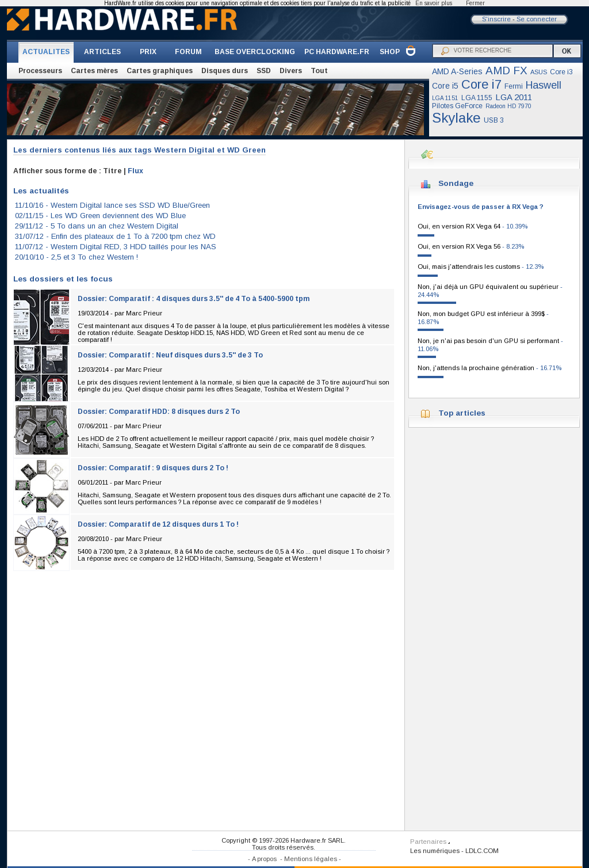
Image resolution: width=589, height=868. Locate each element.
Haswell (544, 85)
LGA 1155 (477, 98)
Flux (135, 171)
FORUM (188, 52)
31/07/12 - (115, 236)
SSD (264, 71)
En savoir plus (434, 3)
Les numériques (435, 851)
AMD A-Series (457, 71)
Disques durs (225, 71)
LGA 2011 (514, 97)
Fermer (475, 3)
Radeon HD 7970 (508, 106)
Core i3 (561, 72)
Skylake (456, 118)
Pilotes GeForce (457, 106)
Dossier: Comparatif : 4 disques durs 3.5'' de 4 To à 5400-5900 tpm (194, 299)
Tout (319, 71)
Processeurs (40, 71)
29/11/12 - (97, 226)
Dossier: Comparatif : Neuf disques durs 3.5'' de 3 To (170, 355)
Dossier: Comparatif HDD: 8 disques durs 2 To (159, 412)
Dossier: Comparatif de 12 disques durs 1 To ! (158, 524)
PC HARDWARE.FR (337, 52)
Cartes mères (94, 71)
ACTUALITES (46, 52)
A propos (264, 859)
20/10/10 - (77, 257)
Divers (291, 71)
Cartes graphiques (160, 71)
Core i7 (481, 84)
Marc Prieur (144, 313)
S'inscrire (496, 19)
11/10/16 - (112, 205)
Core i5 (445, 86)
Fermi (514, 86)
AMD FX (506, 71)
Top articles (462, 413)
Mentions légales (311, 859)
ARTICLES (102, 52)
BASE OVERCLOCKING (255, 52)
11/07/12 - (116, 247)
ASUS (539, 72)
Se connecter (537, 19)
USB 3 (494, 120)
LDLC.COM (482, 851)
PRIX (148, 52)
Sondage (456, 183)
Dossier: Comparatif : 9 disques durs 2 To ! (153, 468)
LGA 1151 (445, 98)
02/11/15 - (100, 216)
